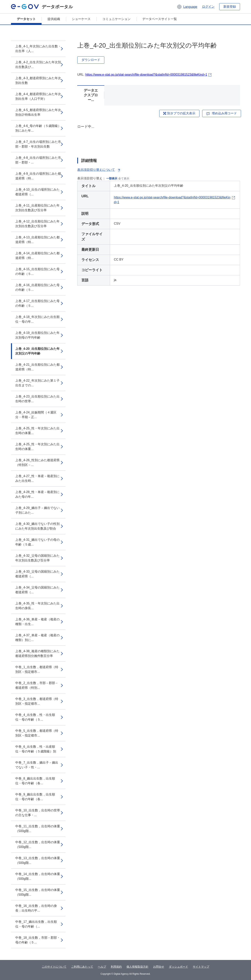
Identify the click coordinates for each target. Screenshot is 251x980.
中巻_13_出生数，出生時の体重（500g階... (38, 860)
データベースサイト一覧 (160, 19)
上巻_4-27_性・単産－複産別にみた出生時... (37, 478)
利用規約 (116, 967)
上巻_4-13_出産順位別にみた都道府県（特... (37, 240)
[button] (187, 7)
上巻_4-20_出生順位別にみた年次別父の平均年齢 (37, 351)
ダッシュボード (178, 967)
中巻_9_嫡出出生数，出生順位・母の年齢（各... (35, 797)
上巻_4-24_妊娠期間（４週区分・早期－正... (36, 415)
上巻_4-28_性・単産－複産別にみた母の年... (37, 494)
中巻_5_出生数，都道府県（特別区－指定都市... (37, 733)
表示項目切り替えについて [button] (99, 170)
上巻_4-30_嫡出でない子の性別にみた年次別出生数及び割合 (37, 526)
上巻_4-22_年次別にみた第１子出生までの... (37, 383)
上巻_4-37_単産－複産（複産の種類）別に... (37, 638)
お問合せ (159, 967)
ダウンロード (91, 60)
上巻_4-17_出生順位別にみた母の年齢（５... (37, 303)
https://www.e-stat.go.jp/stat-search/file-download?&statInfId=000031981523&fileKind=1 (146, 75)
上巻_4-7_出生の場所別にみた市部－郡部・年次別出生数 (38, 144)
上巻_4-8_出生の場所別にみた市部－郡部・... (38, 160)
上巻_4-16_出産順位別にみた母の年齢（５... (37, 287)
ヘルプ (102, 967)
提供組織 (54, 19)
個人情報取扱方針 (137, 967)
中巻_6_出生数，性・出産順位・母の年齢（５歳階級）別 (36, 749)
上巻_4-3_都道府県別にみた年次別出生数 (38, 80)
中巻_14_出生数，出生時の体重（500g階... (38, 876)
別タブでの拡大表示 (179, 113)
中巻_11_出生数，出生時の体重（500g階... (38, 829)
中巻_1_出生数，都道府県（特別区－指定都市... (37, 669)
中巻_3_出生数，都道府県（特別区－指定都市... (37, 701)
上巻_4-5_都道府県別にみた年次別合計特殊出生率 (38, 112)
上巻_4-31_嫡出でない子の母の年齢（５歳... (37, 542)
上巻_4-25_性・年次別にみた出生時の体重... (37, 431)
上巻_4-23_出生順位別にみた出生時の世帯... (37, 399)
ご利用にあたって (82, 967)
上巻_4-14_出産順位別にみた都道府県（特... (37, 256)
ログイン (208, 7)
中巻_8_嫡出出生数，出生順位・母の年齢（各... (35, 781)
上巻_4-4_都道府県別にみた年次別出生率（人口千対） (38, 96)
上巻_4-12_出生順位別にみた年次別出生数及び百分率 (37, 224)
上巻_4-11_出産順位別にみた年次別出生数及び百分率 (37, 208)
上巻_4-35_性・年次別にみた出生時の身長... (37, 606)
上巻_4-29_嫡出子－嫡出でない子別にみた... (37, 510)
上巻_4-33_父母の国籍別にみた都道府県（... (37, 574)
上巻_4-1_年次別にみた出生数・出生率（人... (38, 49)
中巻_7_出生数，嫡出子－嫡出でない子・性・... (37, 765)
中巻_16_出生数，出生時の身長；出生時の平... (36, 908)
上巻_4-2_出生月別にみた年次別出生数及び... (38, 65)
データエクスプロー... (91, 95)
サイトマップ (201, 967)
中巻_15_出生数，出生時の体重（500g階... (38, 892)
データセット (26, 19)
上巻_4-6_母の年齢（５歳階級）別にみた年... (38, 128)
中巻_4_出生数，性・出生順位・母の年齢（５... (35, 717)
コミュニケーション (116, 19)
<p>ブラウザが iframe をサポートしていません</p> (159, 138)
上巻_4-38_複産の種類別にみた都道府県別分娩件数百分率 (37, 653)
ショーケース (81, 19)
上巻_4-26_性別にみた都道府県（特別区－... (37, 462)
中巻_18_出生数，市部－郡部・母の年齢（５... (38, 940)
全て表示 (124, 178)
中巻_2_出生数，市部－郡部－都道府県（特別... (37, 685)
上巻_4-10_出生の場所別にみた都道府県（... (37, 192)
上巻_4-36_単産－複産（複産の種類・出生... (37, 622)
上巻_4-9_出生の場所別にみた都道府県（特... (38, 176)
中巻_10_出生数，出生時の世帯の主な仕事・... (38, 813)
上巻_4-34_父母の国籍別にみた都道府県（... (37, 590)
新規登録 (230, 7)
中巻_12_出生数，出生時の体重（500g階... (38, 845)
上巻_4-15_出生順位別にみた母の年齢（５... (37, 271)
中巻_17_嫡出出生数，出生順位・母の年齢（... (36, 924)
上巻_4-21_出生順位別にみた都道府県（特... (37, 367)
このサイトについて (54, 967)
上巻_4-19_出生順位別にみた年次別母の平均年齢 (37, 335)
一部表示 (112, 178)
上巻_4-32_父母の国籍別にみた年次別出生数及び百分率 (37, 558)
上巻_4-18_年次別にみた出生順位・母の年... (37, 319)
